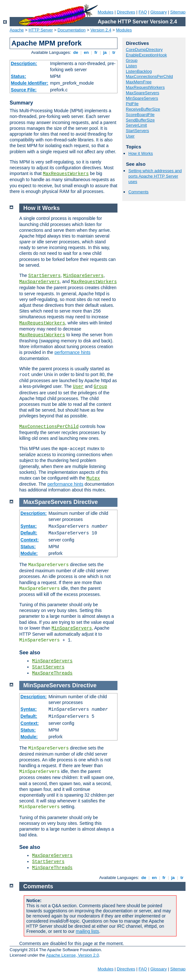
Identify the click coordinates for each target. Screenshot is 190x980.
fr (96, 52)
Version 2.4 (101, 30)
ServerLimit (136, 125)
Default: (29, 533)
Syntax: (29, 526)
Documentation (71, 30)
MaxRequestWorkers (66, 174)
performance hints (73, 352)
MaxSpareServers (142, 93)
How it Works (141, 153)
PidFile (132, 104)
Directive (86, 502)
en (86, 52)
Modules (105, 12)
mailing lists (87, 931)
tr (114, 52)
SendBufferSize (140, 120)
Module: (29, 553)
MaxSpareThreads (52, 673)
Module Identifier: (30, 83)
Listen (131, 66)
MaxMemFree (139, 82)
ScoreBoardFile (140, 115)
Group (132, 60)
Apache (17, 30)
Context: (30, 540)
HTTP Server (41, 30)
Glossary (158, 12)
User (130, 136)
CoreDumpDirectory (144, 50)
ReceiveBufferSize (143, 109)
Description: (24, 63)
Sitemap (178, 12)
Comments (138, 192)
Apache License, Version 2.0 (72, 955)
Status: (18, 76)
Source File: (24, 90)
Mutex (93, 478)
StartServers (137, 131)
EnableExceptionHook (146, 55)
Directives (126, 12)
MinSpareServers (142, 98)
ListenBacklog (139, 71)
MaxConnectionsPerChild (149, 76)
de (76, 52)
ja (105, 52)
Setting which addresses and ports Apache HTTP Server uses (155, 176)
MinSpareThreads (52, 868)
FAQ (143, 12)
